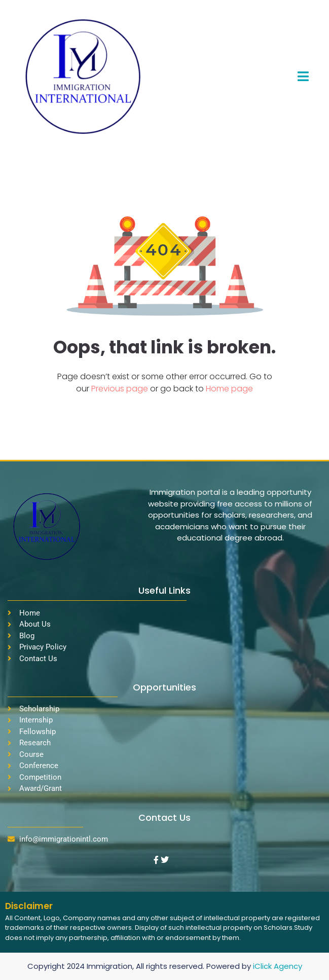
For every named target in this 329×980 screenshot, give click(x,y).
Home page (229, 389)
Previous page (121, 389)
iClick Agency (278, 966)
